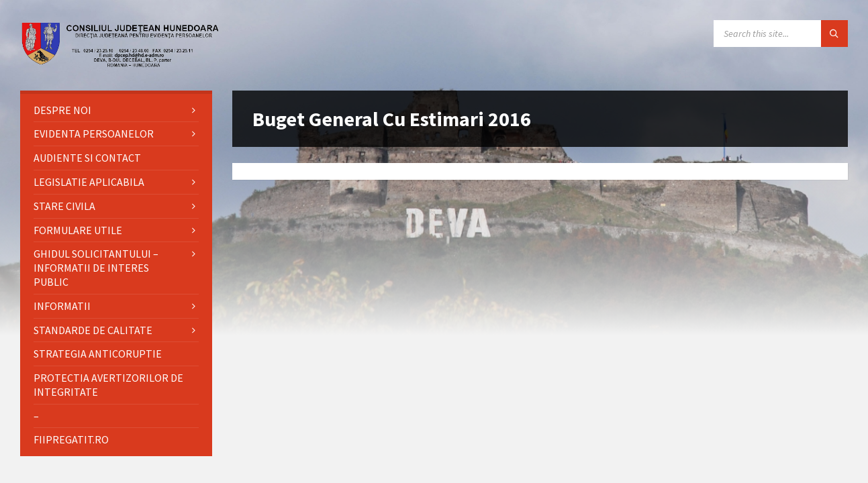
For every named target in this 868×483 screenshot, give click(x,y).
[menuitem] (116, 110)
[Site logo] (121, 64)
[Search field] (781, 34)
